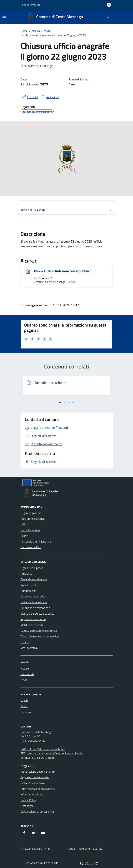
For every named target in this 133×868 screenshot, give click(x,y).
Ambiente (26, 574)
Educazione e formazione (35, 608)
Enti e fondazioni (30, 530)
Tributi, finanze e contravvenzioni (40, 636)
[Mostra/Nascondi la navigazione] (4, 16)
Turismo (25, 642)
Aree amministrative (33, 519)
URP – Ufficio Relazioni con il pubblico (63, 271)
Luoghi (24, 701)
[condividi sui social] (30, 97)
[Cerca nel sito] (108, 17)
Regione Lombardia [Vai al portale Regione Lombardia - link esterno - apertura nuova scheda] (31, 5)
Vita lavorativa (29, 648)
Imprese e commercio (33, 619)
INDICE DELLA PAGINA (67, 210)
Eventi (24, 706)
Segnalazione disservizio (35, 777)
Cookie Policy (28, 800)
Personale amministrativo (36, 541)
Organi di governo (31, 513)
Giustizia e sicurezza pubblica (37, 614)
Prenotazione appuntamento (38, 772)
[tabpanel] (67, 388)
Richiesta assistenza (33, 783)
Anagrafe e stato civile (34, 579)
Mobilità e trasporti (32, 625)
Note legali (27, 806)
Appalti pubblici (29, 585)
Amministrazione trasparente (38, 789)
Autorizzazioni (29, 591)
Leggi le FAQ (28, 766)
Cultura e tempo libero (34, 602)
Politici (24, 536)
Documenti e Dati (31, 547)
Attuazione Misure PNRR (35, 849)
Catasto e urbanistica (33, 596)
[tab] (60, 403)
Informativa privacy (32, 794)
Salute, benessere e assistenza (39, 631)
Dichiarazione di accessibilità (37, 811)
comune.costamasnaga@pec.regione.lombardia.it (56, 753)
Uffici (23, 524)
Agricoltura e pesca (32, 568)
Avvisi (24, 680)
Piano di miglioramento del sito (85, 849)
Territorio (26, 712)
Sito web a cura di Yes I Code (41, 863)
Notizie (25, 668)
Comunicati (27, 674)
